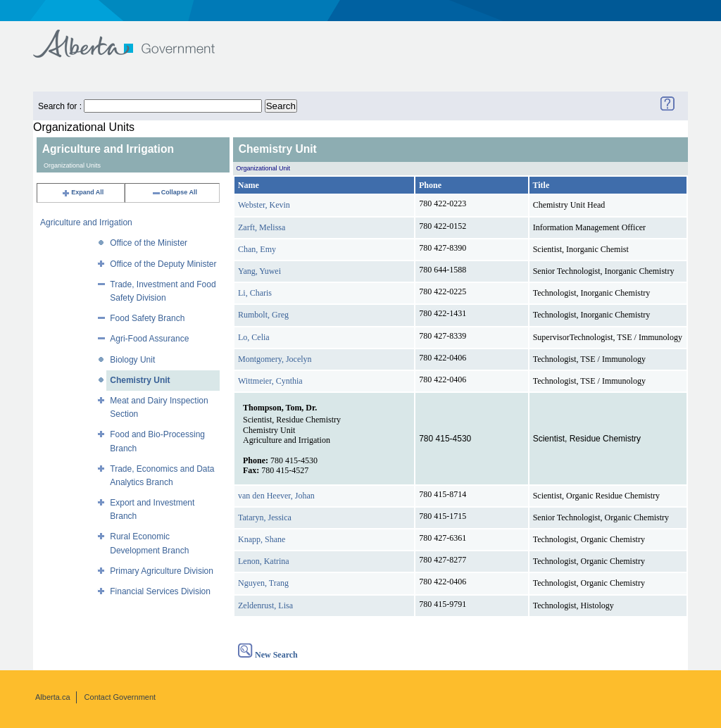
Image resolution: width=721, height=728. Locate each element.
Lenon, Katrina (264, 561)
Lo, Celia (254, 337)
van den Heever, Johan (276, 496)
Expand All (82, 192)
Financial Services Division (160, 591)
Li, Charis (255, 293)
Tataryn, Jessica (265, 517)
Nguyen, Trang (263, 583)
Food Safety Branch (147, 318)
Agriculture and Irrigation (86, 222)
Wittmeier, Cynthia (270, 381)
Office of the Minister (149, 243)
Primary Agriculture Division (162, 571)
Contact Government (120, 697)
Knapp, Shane (262, 539)
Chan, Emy (257, 249)
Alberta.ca (53, 697)
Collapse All (174, 192)
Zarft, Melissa (262, 227)
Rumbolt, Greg (263, 315)
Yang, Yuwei (259, 271)
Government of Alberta (136, 37)
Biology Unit (132, 360)
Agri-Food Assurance (149, 339)
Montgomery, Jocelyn (275, 359)
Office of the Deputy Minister (163, 264)
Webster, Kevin (264, 205)
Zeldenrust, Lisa (265, 605)
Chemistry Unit (140, 380)
